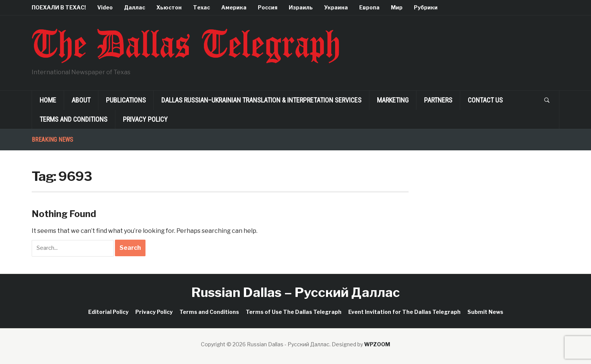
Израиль (301, 7)
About (81, 100)
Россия (268, 7)
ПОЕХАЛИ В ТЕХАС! (59, 7)
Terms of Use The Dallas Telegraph (294, 312)
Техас (201, 7)
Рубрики (426, 7)
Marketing (393, 100)
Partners (438, 100)
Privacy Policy (145, 119)
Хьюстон (169, 7)
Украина (336, 7)
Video (105, 7)
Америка (234, 7)
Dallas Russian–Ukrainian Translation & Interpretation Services (261, 100)
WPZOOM (377, 344)
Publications (126, 100)
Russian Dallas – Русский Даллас (296, 292)
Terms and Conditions (73, 119)
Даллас (135, 7)
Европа (369, 7)
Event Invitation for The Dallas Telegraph (404, 312)
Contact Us (485, 100)
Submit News (485, 312)
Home (48, 100)
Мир (397, 7)
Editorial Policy (108, 312)
